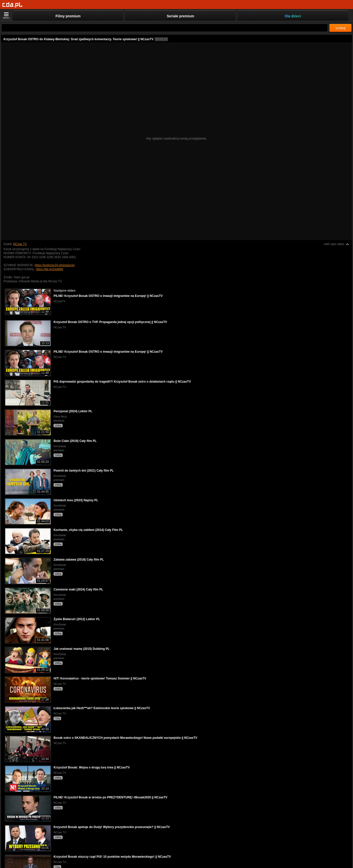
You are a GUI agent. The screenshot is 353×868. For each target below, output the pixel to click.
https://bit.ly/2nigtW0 (50, 269)
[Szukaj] (165, 28)
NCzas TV (20, 244)
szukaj (340, 28)
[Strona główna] (12, 5)
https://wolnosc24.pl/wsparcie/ (55, 265)
